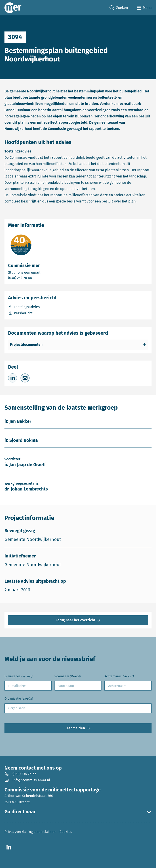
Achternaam (119, 677)
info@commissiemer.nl (27, 780)
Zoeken (119, 8)
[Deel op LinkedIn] (13, 378)
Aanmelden (76, 728)
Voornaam (68, 677)
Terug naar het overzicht (76, 620)
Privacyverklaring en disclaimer (30, 832)
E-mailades (18, 677)
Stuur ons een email (42, 272)
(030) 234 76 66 (36, 278)
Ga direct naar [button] (78, 812)
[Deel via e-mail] (25, 378)
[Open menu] (144, 8)
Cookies (66, 832)
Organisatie (19, 699)
